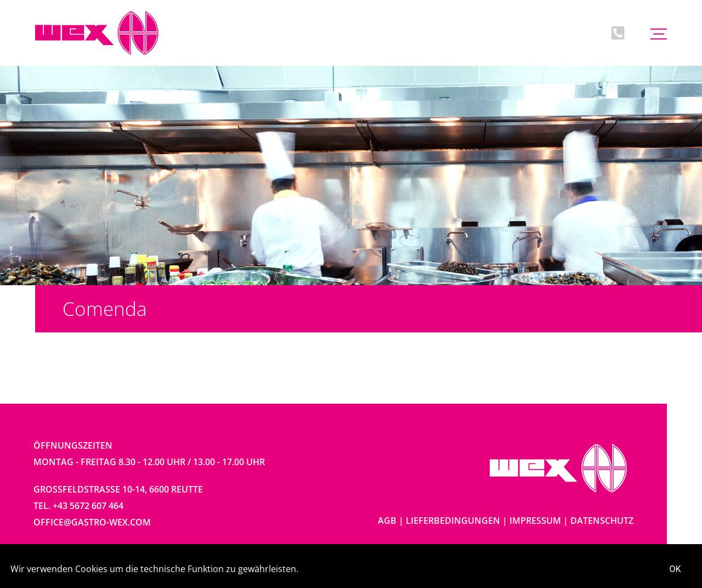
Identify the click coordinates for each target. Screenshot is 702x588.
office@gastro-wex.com (92, 522)
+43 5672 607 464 (88, 506)
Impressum (535, 521)
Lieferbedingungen (453, 521)
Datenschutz (602, 521)
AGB (387, 521)
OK (675, 569)
